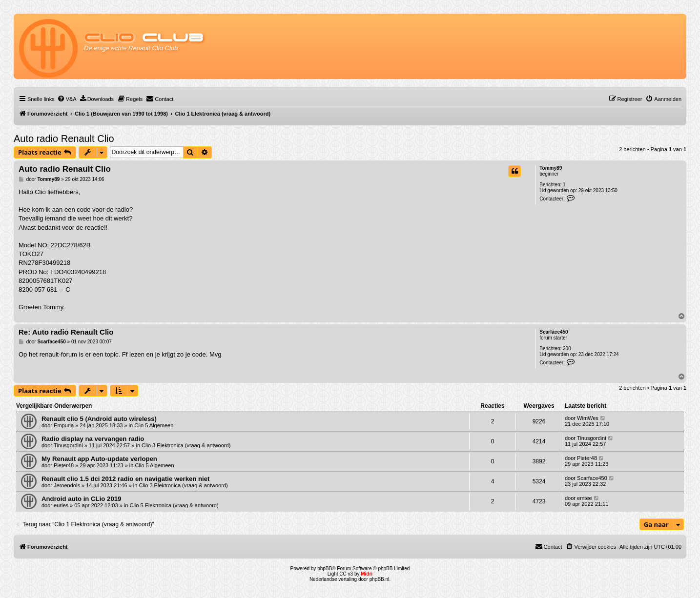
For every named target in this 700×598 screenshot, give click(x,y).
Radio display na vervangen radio (93, 439)
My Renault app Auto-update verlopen (99, 459)
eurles (61, 505)
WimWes (588, 418)
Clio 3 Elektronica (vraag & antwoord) (186, 445)
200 (567, 349)
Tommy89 (551, 168)
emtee (585, 498)
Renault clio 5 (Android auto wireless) (99, 419)
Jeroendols (67, 485)
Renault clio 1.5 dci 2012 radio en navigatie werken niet (125, 479)
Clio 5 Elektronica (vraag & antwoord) (174, 505)
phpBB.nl (380, 579)
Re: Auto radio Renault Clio (66, 332)
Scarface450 (554, 332)
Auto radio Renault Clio (64, 139)
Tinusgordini (68, 445)
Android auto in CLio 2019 (81, 499)
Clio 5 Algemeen (154, 425)
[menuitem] (67, 99)
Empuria (64, 425)
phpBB (325, 568)
